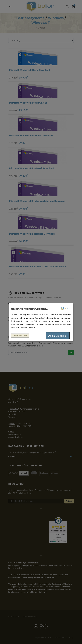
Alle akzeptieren (58, 335)
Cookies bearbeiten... (20, 335)
